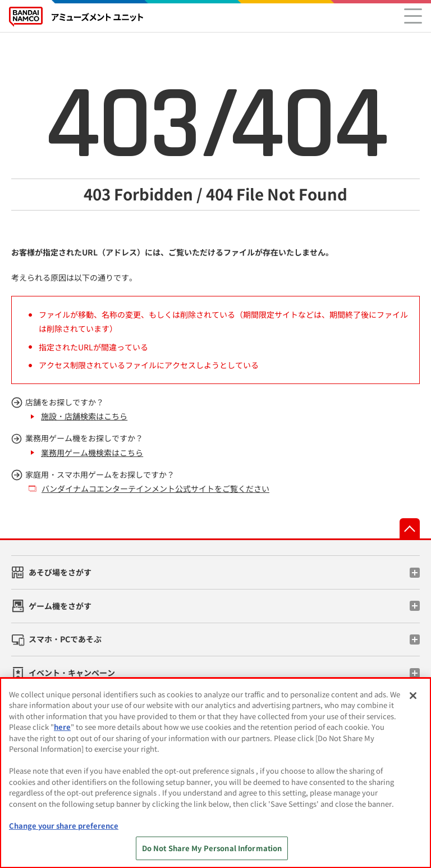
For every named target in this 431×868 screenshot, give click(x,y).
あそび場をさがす (60, 572)
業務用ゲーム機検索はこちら (92, 453)
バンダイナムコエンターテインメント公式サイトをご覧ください (155, 488)
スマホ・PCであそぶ (65, 639)
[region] (215, 773)
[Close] (413, 696)
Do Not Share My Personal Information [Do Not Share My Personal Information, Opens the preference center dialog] (212, 848)
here (62, 727)
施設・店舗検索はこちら (84, 416)
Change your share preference (64, 826)
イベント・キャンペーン (72, 673)
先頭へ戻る (410, 528)
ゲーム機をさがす (60, 606)
